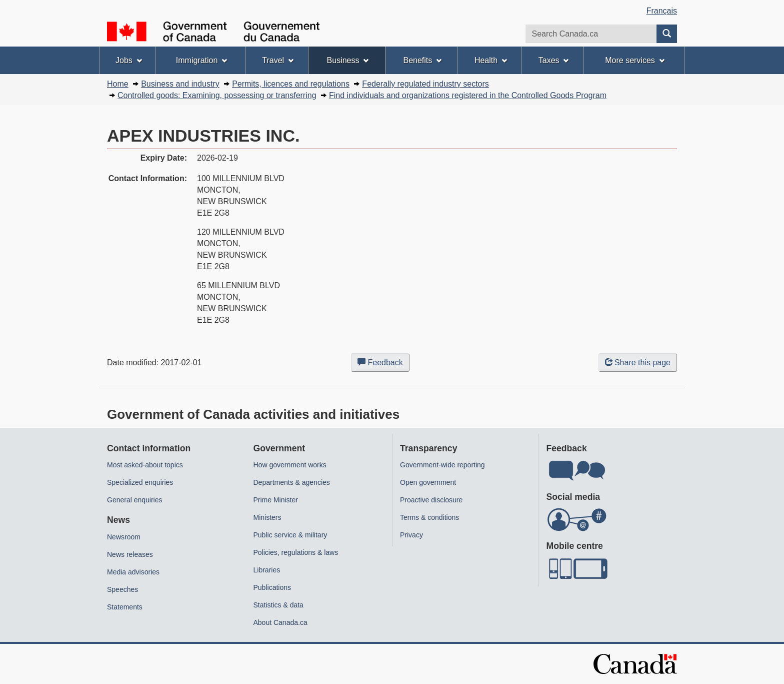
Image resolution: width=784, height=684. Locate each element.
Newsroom (124, 537)
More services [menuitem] (634, 60)
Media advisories (133, 572)
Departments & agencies (292, 482)
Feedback (383, 364)
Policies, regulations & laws (296, 552)
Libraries (267, 570)
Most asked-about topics (145, 465)
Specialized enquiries (140, 482)
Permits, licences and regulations (291, 84)
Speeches (122, 589)
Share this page (638, 363)
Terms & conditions (429, 517)
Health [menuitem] (491, 60)
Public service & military (290, 535)
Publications (272, 587)
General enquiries (135, 500)
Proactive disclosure (431, 500)
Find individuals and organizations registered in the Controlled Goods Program (468, 95)
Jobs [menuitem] (129, 60)
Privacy (411, 535)
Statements (125, 607)
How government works (290, 465)
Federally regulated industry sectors (425, 84)
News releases (130, 554)
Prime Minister (276, 500)
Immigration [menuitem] (201, 60)
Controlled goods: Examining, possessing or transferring (217, 95)
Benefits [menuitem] (423, 60)
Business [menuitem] (348, 60)
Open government (428, 482)
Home (118, 84)
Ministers (267, 517)
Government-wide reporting (442, 465)
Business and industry (180, 84)
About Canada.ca (280, 622)
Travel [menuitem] (278, 60)
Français (662, 11)
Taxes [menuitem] (554, 60)
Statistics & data (278, 605)
